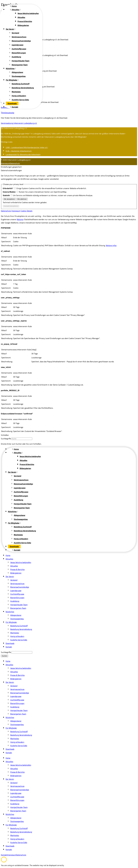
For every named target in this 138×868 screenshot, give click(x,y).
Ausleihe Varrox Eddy (19, 640)
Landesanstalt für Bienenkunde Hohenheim (23, 154)
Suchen (5, 656)
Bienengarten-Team (18, 608)
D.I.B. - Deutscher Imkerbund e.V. (19, 151)
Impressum (5, 163)
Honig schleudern (17, 636)
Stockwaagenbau (17, 619)
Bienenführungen (17, 598)
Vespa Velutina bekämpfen (21, 562)
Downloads (10, 643)
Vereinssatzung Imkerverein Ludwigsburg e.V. (19, 123)
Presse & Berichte (17, 569)
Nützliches (10, 612)
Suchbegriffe (6, 439)
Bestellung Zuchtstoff (19, 626)
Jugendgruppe (16, 591)
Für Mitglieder (11, 622)
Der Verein (10, 576)
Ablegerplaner (16, 615)
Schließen (5, 435)
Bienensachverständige (20, 587)
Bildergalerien (16, 573)
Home (8, 555)
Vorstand (14, 580)
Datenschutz (15, 163)
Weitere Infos (111, 245)
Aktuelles (9, 559)
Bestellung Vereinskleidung (21, 629)
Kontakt (9, 647)
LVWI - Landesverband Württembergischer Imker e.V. (27, 147)
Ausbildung (15, 601)
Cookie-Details (27, 211)
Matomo (20, 219)
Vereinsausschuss (17, 584)
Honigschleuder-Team (19, 605)
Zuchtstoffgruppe (17, 594)
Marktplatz (15, 633)
